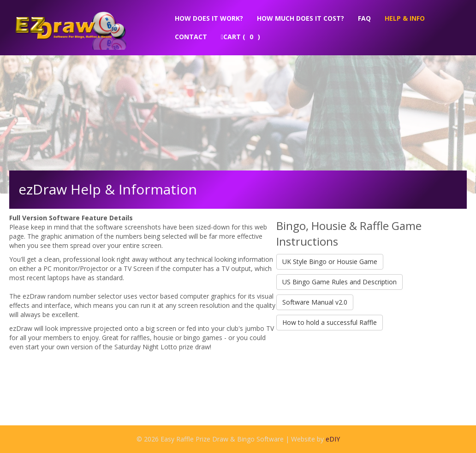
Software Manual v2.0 (315, 302)
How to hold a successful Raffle (330, 322)
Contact (191, 37)
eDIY (333, 439)
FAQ (364, 18)
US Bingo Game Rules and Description (339, 282)
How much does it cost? (300, 18)
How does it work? (209, 18)
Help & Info (405, 18)
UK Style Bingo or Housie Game (330, 262)
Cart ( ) (241, 37)
